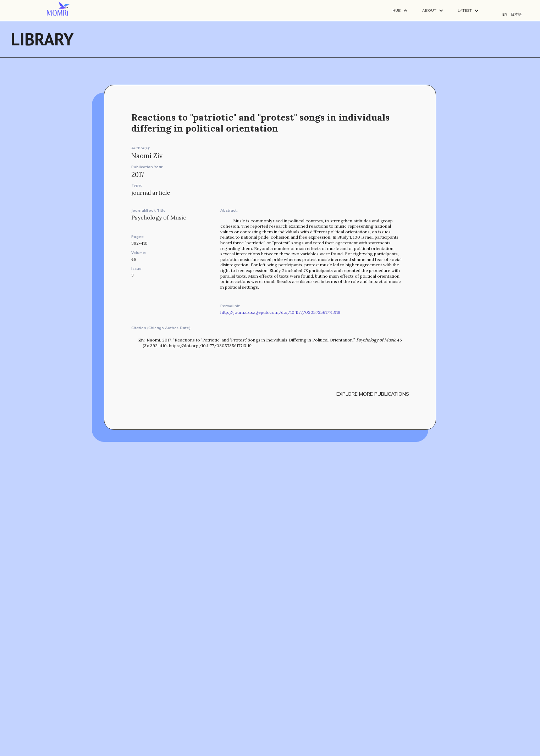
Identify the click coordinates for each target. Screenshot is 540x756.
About (429, 10)
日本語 (516, 15)
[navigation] (58, 9)
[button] (400, 10)
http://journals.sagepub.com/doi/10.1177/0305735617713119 (280, 312)
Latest (465, 10)
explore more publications (373, 394)
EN (505, 15)
